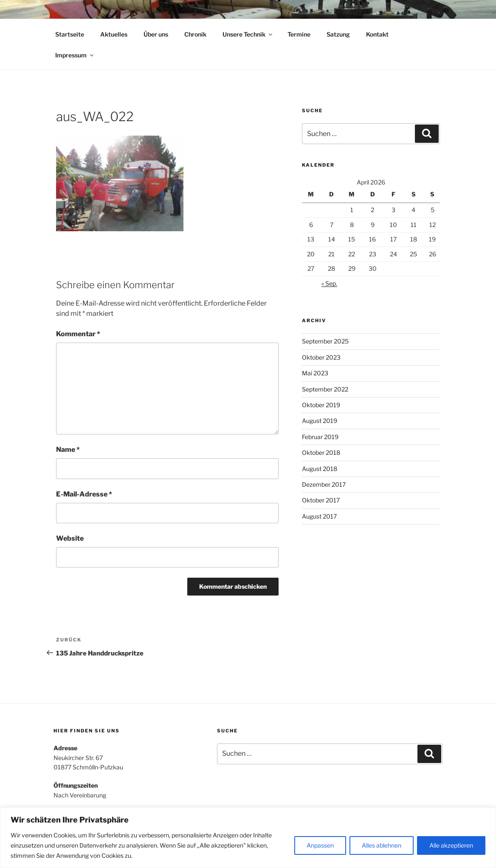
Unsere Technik (248, 34)
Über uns (156, 34)
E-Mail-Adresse (84, 494)
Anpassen (320, 845)
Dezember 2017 (324, 484)
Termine (299, 34)
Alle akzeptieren (451, 845)
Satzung (338, 34)
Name (68, 450)
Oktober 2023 (321, 357)
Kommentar (78, 334)
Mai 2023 (315, 373)
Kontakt (377, 34)
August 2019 (320, 421)
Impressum (75, 55)
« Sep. (329, 283)
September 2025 (325, 341)
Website (70, 538)
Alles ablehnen (382, 845)
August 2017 (319, 516)
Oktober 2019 (321, 405)
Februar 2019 (320, 437)
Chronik (195, 34)
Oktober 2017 (321, 500)
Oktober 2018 (321, 452)
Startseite (70, 34)
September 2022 (325, 389)
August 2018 (320, 469)
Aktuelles (114, 34)
